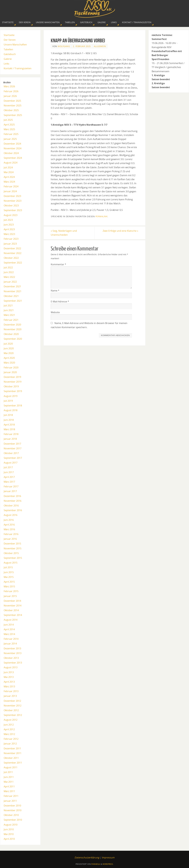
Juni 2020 (9, 348)
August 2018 (11, 410)
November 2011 (13, 753)
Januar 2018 (10, 439)
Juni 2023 (9, 225)
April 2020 (9, 358)
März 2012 (9, 734)
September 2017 (13, 458)
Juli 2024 (8, 167)
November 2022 (13, 253)
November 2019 (13, 382)
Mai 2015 (9, 577)
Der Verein (10, 40)
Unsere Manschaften (15, 45)
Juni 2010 (9, 829)
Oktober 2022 (11, 258)
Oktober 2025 (11, 110)
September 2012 (13, 715)
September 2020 (13, 339)
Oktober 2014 (11, 610)
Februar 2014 (11, 639)
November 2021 (13, 291)
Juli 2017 (8, 467)
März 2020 (9, 363)
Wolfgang (64, 46)
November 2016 (13, 501)
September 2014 (13, 615)
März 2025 (9, 129)
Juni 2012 (9, 725)
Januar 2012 (10, 744)
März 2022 (9, 277)
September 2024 (13, 158)
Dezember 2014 (12, 601)
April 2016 (9, 525)
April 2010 (9, 839)
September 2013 (13, 663)
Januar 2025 (10, 139)
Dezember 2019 (12, 377)
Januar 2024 (10, 191)
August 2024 (11, 163)
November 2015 (13, 548)
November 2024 (13, 148)
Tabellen (8, 49)
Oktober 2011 (11, 758)
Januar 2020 (10, 372)
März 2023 (9, 234)
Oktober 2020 (11, 334)
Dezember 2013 (12, 648)
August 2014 (11, 620)
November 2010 (13, 810)
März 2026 (9, 86)
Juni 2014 (9, 625)
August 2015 (11, 563)
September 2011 (13, 763)
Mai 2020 (9, 353)
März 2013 (9, 686)
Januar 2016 (10, 539)
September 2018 (13, 406)
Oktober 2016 (11, 506)
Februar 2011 (11, 796)
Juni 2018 (9, 420)
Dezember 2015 (12, 544)
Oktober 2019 (11, 386)
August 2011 (11, 767)
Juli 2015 (8, 567)
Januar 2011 (10, 801)
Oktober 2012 (11, 710)
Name (55, 291)
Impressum (108, 857)
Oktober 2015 (11, 553)
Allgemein (100, 46)
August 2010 (11, 825)
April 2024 (9, 177)
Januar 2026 (10, 96)
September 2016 (13, 510)
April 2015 (9, 582)
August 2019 (11, 396)
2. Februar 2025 (82, 46)
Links (6, 64)
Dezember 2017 (12, 444)
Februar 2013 (11, 691)
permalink (102, 216)
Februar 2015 (11, 591)
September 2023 (13, 210)
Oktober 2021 (11, 296)
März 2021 (9, 315)
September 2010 (13, 820)
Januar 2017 (10, 491)
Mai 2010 (9, 834)
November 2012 (13, 706)
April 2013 (9, 682)
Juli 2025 (8, 120)
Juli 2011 (8, 772)
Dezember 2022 (12, 248)
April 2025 (9, 125)
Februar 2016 (11, 534)
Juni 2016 (9, 520)
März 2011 (9, 791)
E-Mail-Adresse (60, 302)
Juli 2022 (8, 267)
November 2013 (13, 653)
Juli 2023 (8, 220)
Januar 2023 (10, 244)
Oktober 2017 (11, 453)
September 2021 (13, 301)
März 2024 (9, 182)
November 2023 (13, 201)
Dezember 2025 (12, 101)
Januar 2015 (10, 596)
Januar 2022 (10, 282)
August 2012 (11, 720)
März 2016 (9, 529)
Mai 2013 (9, 677)
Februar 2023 (11, 239)
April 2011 (9, 786)
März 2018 (9, 429)
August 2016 (11, 515)
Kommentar (58, 264)
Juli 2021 (8, 306)
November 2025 (13, 105)
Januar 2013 (10, 696)
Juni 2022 (9, 272)
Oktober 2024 (11, 153)
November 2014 (13, 606)
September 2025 (13, 115)
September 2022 (13, 263)
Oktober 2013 (11, 658)
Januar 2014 (10, 644)
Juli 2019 (8, 401)
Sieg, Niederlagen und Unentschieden (64, 233)
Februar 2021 (11, 320)
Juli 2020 (8, 344)
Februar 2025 (11, 134)
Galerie (8, 59)
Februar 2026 (11, 91)
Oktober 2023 (11, 205)
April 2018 (9, 425)
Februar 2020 (11, 367)
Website (55, 312)
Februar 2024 (11, 186)
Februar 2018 (11, 434)
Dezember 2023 (12, 196)
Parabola (96, 864)
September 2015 (13, 558)
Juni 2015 (9, 572)
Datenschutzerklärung (87, 857)
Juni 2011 (9, 777)
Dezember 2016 (12, 496)
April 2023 (9, 229)
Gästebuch (10, 54)
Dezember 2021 (12, 286)
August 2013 (11, 667)
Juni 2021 (9, 310)
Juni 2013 (9, 672)
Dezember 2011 (12, 748)
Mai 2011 (9, 782)
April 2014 (9, 629)
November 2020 (13, 329)
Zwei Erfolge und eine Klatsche (120, 231)
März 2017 (9, 482)
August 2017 (11, 463)
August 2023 (11, 215)
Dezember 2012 (12, 701)
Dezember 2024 (12, 144)
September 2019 (13, 391)
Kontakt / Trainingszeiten (18, 68)
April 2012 (9, 729)
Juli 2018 (8, 415)
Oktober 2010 (11, 815)
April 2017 (9, 477)
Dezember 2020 (12, 325)
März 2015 (9, 586)
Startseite (9, 35)
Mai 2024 (9, 172)
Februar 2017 (11, 486)
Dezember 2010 (12, 806)
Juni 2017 (9, 472)
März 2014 (9, 634)
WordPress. (108, 864)
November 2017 (13, 448)
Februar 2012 (11, 739)
